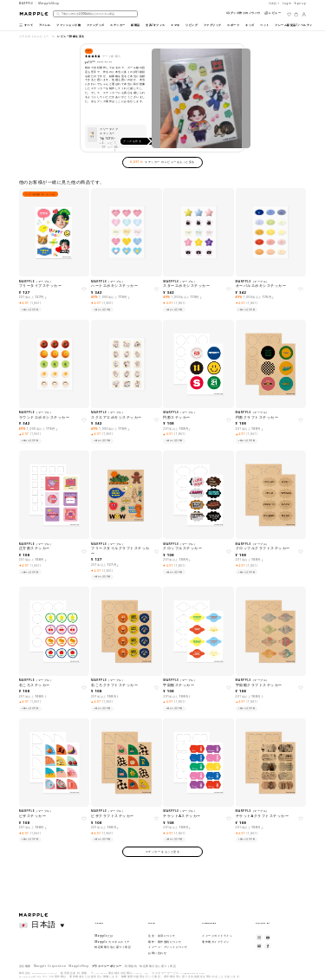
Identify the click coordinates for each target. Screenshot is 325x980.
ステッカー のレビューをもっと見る (162, 162)
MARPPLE (26, 3)
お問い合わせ (157, 953)
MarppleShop (78, 966)
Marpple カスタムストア (112, 942)
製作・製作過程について (165, 942)
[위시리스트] (289, 14)
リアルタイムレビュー (34, 36)
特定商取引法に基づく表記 (113, 947)
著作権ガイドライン (216, 942)
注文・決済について (162, 936)
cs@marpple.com (193, 973)
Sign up (301, 3)
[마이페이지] (304, 14)
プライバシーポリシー (107, 966)
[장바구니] (296, 14)
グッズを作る (140, 141)
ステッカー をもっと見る (163, 852)
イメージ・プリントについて (168, 947)
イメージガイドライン (217, 936)
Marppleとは (104, 936)
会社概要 (25, 966)
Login (287, 3)
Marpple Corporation (50, 966)
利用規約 (131, 966)
